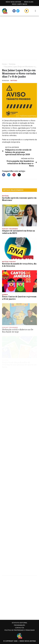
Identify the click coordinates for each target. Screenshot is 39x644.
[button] (4, 175)
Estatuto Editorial (20, 623)
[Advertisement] (19, 38)
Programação (19, 625)
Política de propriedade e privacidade (20, 630)
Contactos (20, 628)
